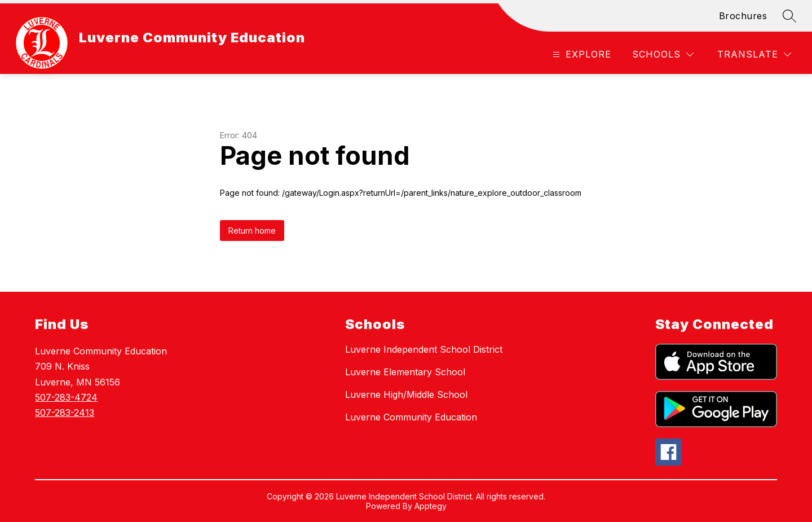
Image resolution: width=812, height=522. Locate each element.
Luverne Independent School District (424, 349)
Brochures (743, 16)
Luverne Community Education (411, 417)
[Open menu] (581, 54)
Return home (252, 231)
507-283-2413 (65, 413)
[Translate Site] (754, 54)
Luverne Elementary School (405, 372)
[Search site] (789, 16)
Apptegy (431, 506)
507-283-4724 (66, 397)
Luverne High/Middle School (406, 394)
